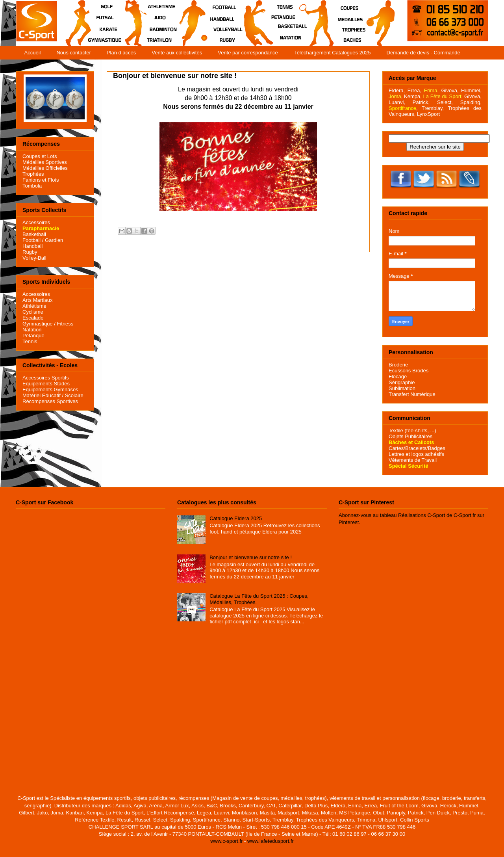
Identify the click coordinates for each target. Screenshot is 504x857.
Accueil (33, 53)
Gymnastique (38, 324)
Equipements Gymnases (50, 389)
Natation (32, 330)
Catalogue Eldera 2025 (236, 518)
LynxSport (428, 114)
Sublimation (402, 388)
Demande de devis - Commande (423, 53)
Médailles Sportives (45, 162)
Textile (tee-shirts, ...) (412, 430)
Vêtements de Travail (413, 460)
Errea (414, 90)
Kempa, (413, 96)
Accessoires (36, 222)
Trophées (33, 174)
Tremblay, (433, 108)
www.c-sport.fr (226, 841)
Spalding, (471, 102)
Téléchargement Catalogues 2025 (332, 53)
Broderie (398, 365)
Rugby (30, 252)
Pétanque (33, 336)
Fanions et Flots (41, 180)
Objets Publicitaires (410, 436)
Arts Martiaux (38, 300)
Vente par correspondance (248, 53)
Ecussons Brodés (409, 371)
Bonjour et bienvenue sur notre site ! (251, 557)
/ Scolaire (72, 395)
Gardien (54, 240)
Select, (445, 102)
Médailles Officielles (45, 168)
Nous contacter (73, 53)
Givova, (450, 90)
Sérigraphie (402, 382)
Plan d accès (121, 53)
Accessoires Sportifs (46, 378)
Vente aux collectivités (177, 53)
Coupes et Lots (40, 156)
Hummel (471, 90)
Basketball (34, 234)
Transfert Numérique (412, 394)
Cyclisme (33, 312)
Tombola (32, 186)
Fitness (65, 324)
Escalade (33, 318)
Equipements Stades (46, 384)
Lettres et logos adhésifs (416, 454)
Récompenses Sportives (50, 401)
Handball (32, 246)
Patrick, (421, 102)
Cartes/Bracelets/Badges (417, 448)
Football (31, 240)
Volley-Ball (34, 258)
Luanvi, (397, 102)
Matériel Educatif (42, 395)
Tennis (30, 341)
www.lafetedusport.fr (271, 841)
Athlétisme (34, 306)
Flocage (398, 376)
